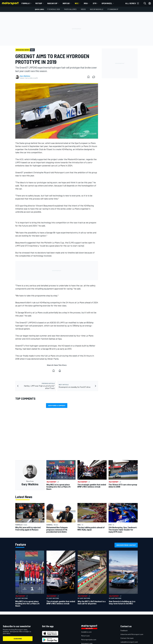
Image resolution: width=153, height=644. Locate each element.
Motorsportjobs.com (89, 640)
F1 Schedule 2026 (54, 9)
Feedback (124, 630)
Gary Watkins (25, 76)
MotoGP (39, 3)
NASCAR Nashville (97, 9)
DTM (95, 3)
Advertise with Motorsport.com (132, 634)
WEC (77, 3)
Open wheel (107, 3)
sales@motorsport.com (129, 642)
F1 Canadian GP (113, 9)
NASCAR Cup (52, 3)
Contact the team (127, 638)
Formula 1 (26, 3)
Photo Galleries (70, 9)
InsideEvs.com (86, 632)
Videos (83, 9)
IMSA (86, 3)
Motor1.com (85, 636)
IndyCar (66, 3)
